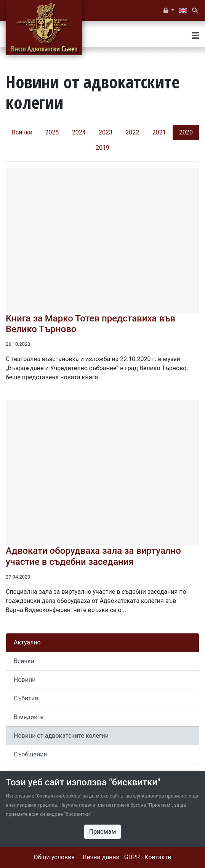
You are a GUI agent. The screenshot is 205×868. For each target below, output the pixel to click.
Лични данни (101, 857)
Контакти (158, 857)
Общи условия (54, 857)
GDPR (132, 857)
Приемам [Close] (103, 832)
